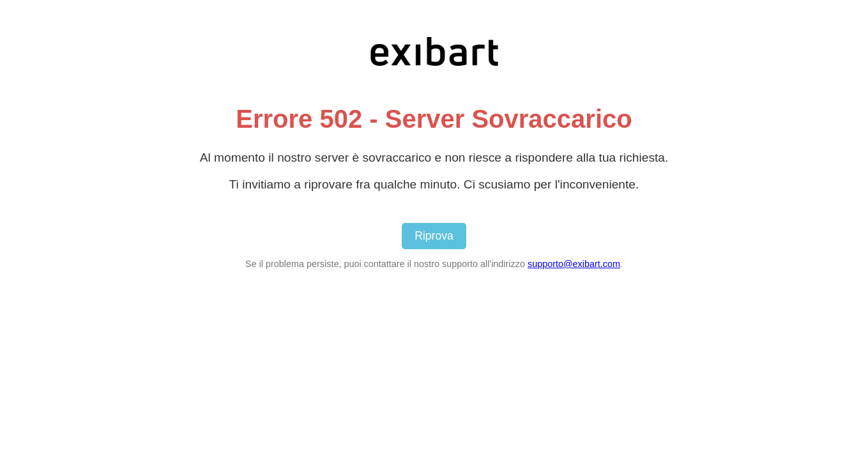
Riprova (434, 236)
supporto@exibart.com (574, 264)
